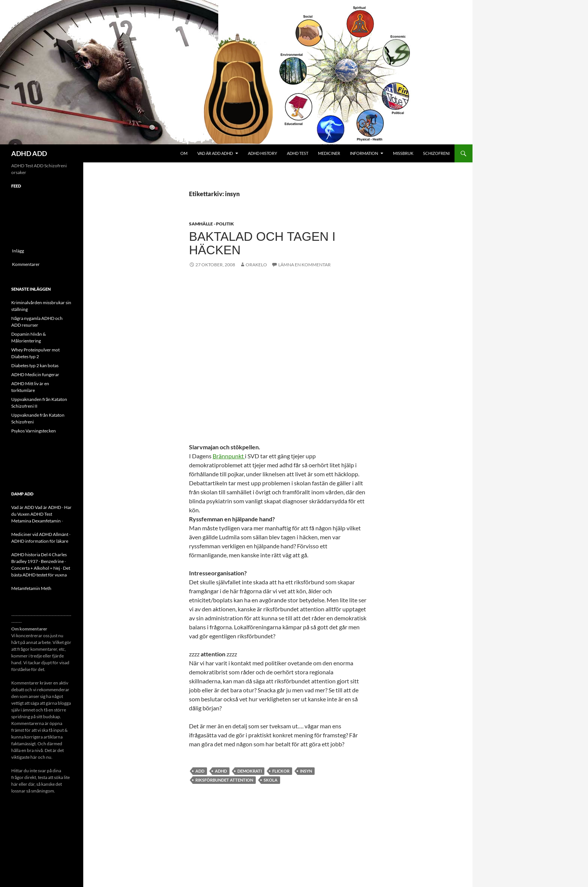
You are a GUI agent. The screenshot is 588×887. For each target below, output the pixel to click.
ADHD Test (298, 153)
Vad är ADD (23, 507)
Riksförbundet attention (224, 780)
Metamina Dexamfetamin (36, 521)
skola (271, 780)
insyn (306, 771)
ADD (200, 771)
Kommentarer (26, 264)
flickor (281, 771)
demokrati (250, 771)
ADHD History (262, 153)
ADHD (221, 771)
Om (184, 153)
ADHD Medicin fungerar (35, 374)
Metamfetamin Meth (31, 588)
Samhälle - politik (211, 224)
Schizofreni (436, 153)
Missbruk (403, 153)
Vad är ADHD (48, 507)
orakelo (256, 265)
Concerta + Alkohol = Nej (36, 568)
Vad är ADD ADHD (215, 153)
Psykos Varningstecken (34, 431)
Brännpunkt (229, 456)
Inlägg (18, 251)
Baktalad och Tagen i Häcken (262, 243)
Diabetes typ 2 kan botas (35, 365)
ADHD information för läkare (40, 541)
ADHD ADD (29, 153)
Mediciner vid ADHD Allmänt (40, 534)
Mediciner (329, 153)
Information (364, 153)
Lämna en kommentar (304, 265)
